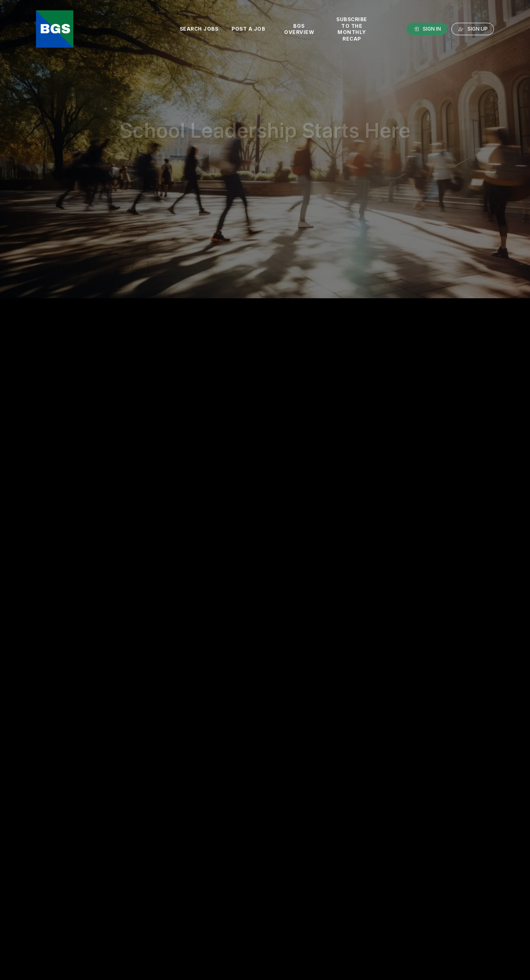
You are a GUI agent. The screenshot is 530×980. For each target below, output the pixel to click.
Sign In (427, 29)
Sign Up (473, 29)
